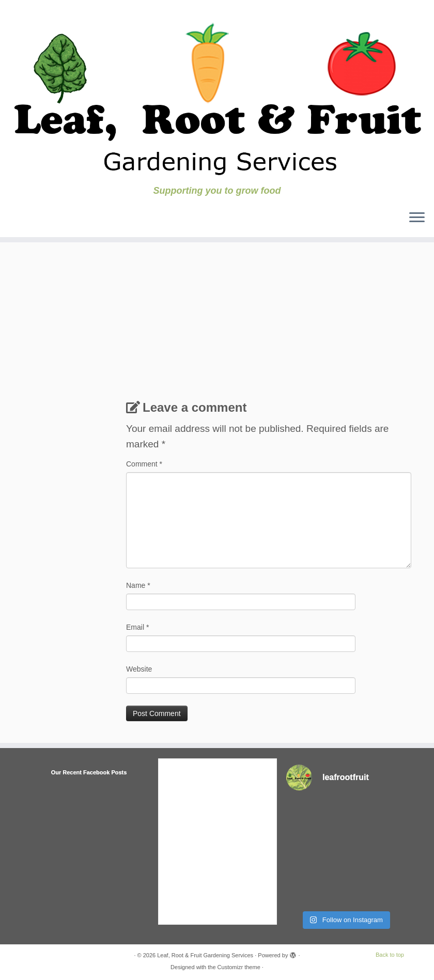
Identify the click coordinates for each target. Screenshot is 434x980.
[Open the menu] (417, 219)
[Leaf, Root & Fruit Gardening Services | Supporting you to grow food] (217, 93)
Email (137, 627)
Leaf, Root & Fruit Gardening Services (205, 955)
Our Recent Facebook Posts (89, 772)
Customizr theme (239, 967)
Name (138, 585)
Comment (144, 464)
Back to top (390, 955)
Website (139, 669)
